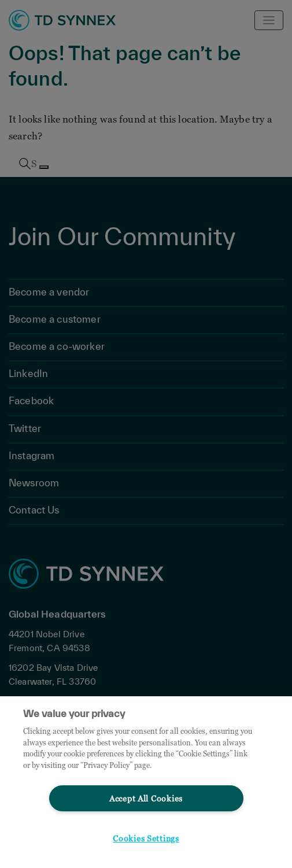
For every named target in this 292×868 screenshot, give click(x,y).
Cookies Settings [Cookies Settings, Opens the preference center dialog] (146, 838)
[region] (146, 782)
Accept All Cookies (146, 798)
